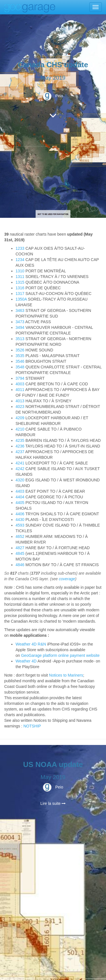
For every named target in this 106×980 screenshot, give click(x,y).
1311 (20, 277)
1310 (20, 271)
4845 (20, 553)
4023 (20, 407)
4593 (20, 525)
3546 (20, 361)
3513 (20, 339)
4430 (20, 520)
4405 (20, 503)
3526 (20, 350)
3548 (20, 367)
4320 (20, 480)
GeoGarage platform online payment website (60, 655)
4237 (20, 452)
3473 (20, 322)
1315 (20, 282)
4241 (20, 463)
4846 (20, 565)
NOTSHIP (32, 726)
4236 (20, 446)
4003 (20, 384)
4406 (20, 514)
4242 (20, 469)
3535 (20, 356)
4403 (20, 491)
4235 (20, 440)
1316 (20, 288)
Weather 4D (26, 661)
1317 (20, 294)
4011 (20, 390)
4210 (20, 429)
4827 (20, 548)
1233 (20, 248)
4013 (20, 401)
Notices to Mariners (66, 675)
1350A (21, 299)
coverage (67, 579)
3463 (20, 310)
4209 (20, 418)
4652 (20, 536)
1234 (20, 260)
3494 (20, 327)
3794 (20, 378)
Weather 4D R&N (31, 644)
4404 (20, 497)
